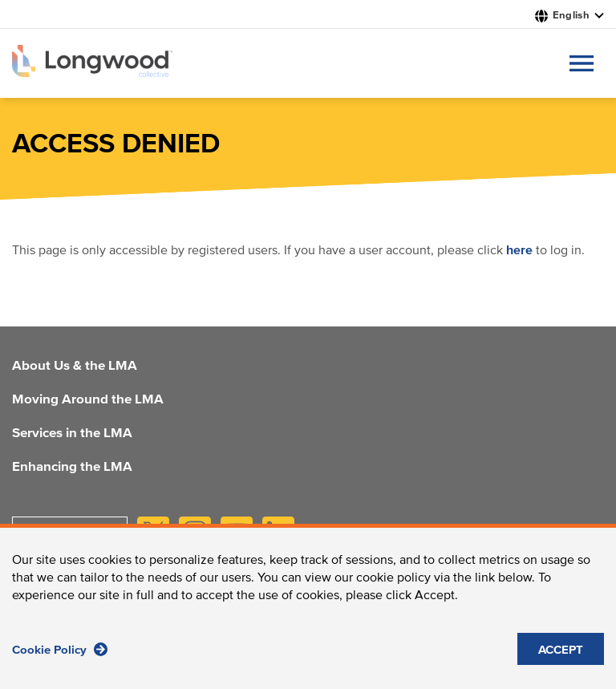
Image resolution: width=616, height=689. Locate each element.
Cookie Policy (60, 656)
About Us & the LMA (75, 367)
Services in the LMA (72, 434)
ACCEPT (561, 657)
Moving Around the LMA (88, 400)
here (519, 250)
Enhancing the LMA (72, 468)
